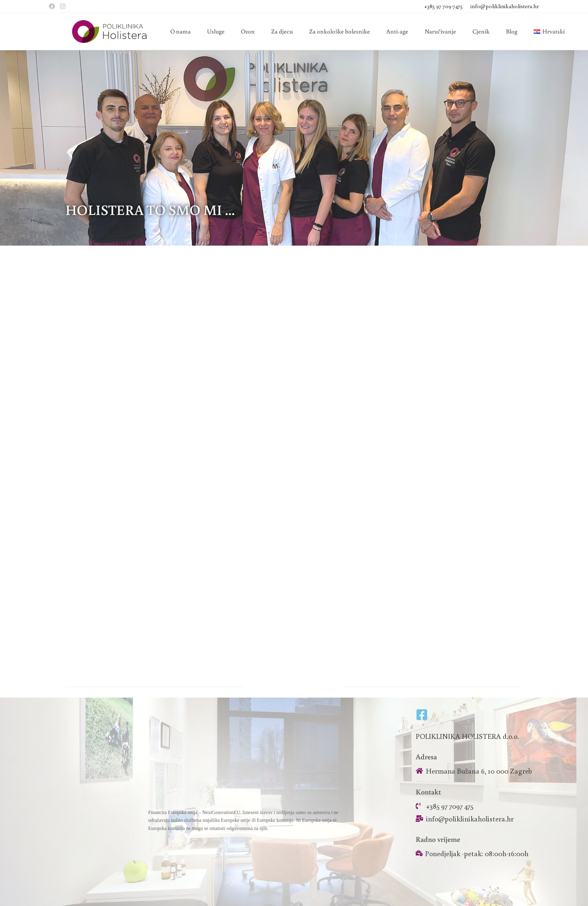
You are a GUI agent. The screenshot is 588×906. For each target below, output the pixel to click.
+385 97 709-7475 (444, 6)
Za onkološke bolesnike (340, 31)
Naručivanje (440, 31)
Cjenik (481, 31)
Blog (512, 31)
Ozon (248, 31)
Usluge (216, 31)
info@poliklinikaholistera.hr (505, 6)
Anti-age (397, 31)
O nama (180, 31)
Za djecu (282, 31)
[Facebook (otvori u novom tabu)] (53, 7)
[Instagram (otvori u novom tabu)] (63, 7)
